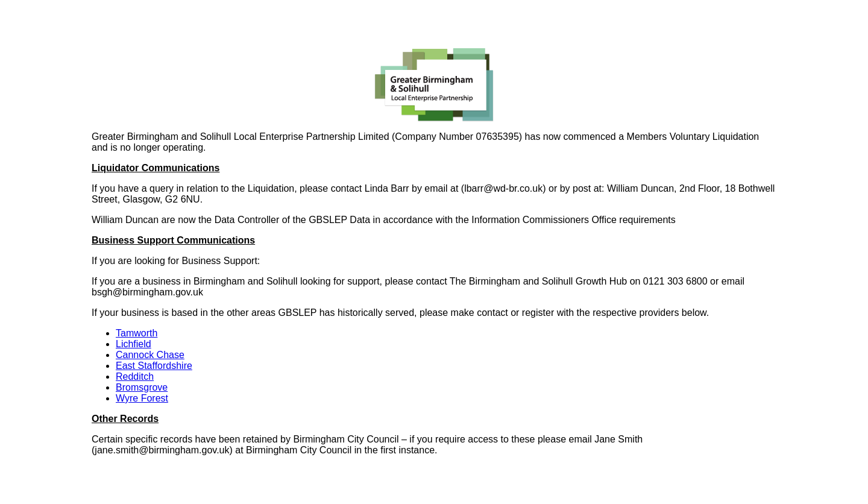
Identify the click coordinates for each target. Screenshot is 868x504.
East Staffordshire (154, 366)
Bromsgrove (142, 387)
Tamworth (137, 333)
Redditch (135, 376)
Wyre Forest (142, 398)
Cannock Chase (150, 355)
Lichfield (134, 344)
